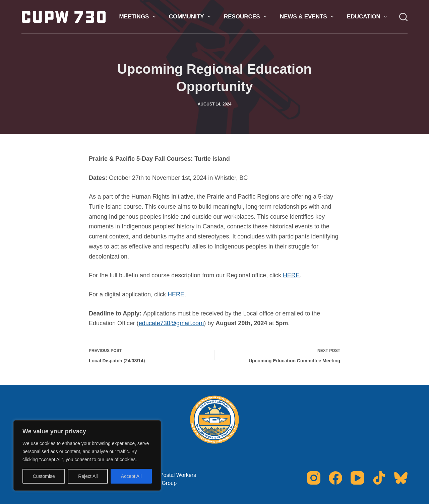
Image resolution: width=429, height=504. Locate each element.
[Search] (403, 17)
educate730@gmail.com (171, 323)
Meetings (138, 17)
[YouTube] (357, 478)
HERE (291, 275)
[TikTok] (379, 478)
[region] (87, 455)
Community (191, 17)
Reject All (88, 476)
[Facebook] (335, 478)
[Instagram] (314, 478)
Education (368, 17)
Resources (247, 17)
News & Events (308, 17)
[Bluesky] (401, 478)
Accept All (131, 476)
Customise (44, 476)
